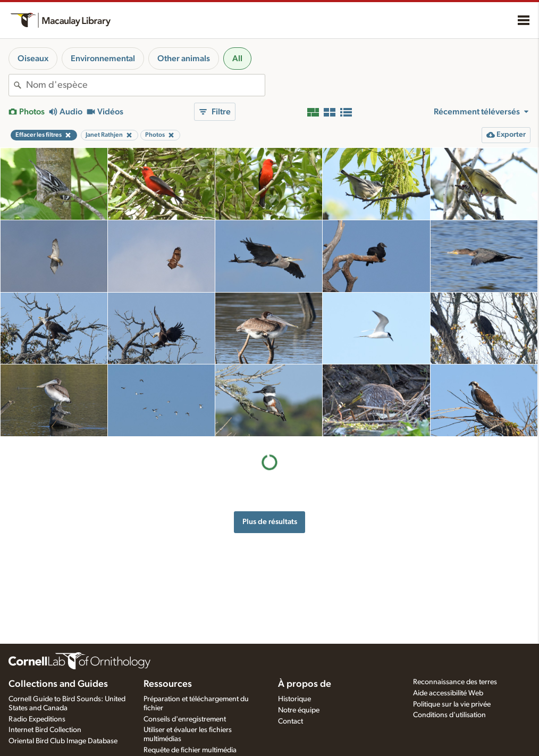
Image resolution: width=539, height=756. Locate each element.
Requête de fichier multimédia (190, 750)
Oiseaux (33, 59)
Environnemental (103, 59)
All (237, 59)
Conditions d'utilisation (449, 715)
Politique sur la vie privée (452, 704)
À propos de (305, 684)
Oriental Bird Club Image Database (63, 741)
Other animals (184, 59)
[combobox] (145, 85)
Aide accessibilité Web (448, 693)
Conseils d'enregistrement (185, 719)
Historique (294, 699)
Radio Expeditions (37, 719)
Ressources (168, 684)
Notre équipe (299, 710)
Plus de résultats (270, 522)
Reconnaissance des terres (455, 682)
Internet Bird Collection (45, 730)
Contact (290, 721)
